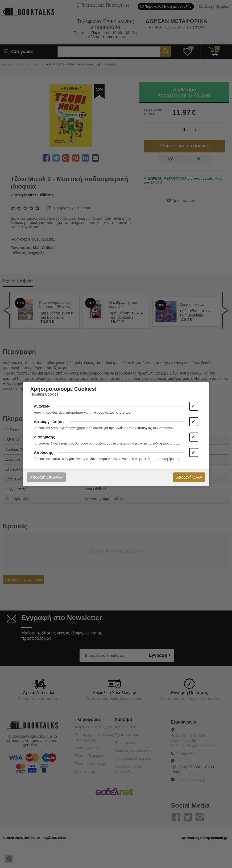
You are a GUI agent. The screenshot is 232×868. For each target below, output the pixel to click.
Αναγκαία (42, 406)
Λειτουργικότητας (49, 422)
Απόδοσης (43, 452)
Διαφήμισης (44, 437)
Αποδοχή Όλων (189, 477)
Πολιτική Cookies (44, 394)
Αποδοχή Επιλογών (46, 477)
